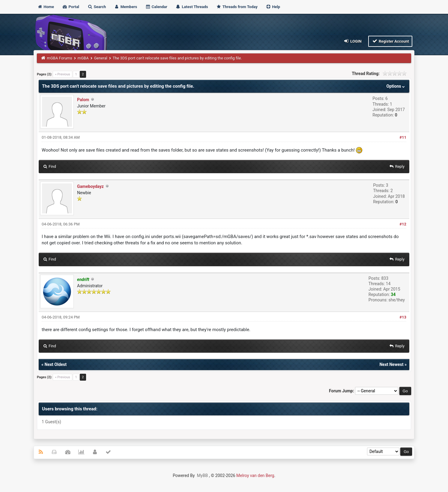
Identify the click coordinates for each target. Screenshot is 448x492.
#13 (403, 317)
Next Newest (391, 364)
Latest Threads (192, 7)
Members (125, 7)
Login (352, 41)
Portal (71, 7)
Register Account (390, 41)
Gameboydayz (90, 186)
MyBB (202, 475)
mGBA (83, 58)
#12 (403, 224)
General (101, 58)
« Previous (62, 74)
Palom (83, 100)
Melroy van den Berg (255, 475)
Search (97, 7)
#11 (403, 137)
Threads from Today (237, 7)
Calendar (156, 7)
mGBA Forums (60, 58)
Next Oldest (56, 364)
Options (396, 86)
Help (273, 7)
